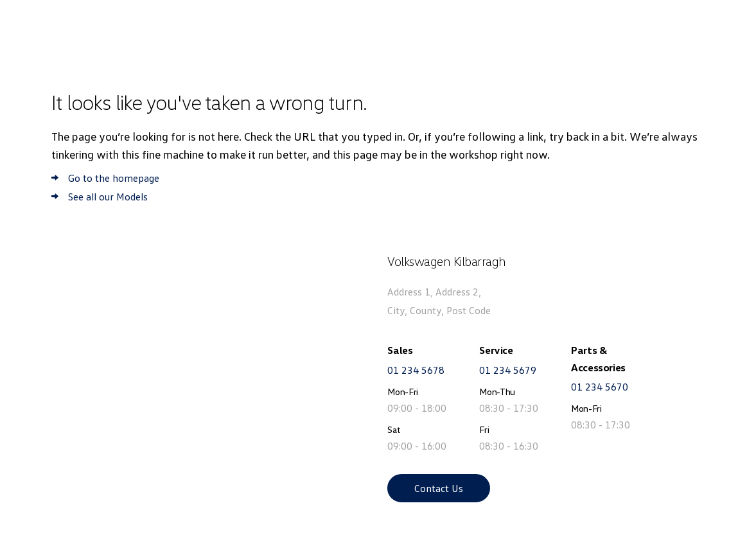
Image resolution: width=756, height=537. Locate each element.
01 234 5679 (508, 370)
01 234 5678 (416, 370)
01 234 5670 (600, 387)
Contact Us (439, 488)
